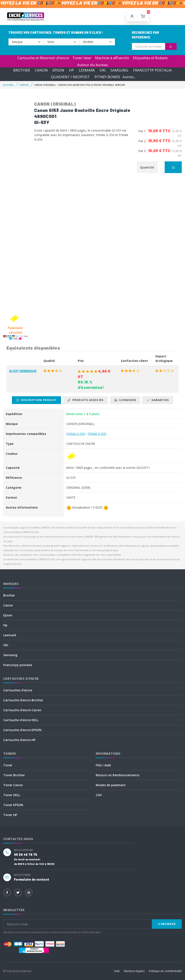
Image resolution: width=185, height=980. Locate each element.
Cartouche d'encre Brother (23, 700)
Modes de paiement (111, 785)
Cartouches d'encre (18, 690)
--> (26, 42)
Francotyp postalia (18, 665)
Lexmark (10, 635)
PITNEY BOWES (107, 77)
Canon (8, 605)
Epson (8, 615)
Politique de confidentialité (165, 971)
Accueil (9, 85)
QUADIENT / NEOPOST (70, 77)
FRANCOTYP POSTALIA (152, 70)
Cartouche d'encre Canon (22, 710)
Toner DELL (12, 795)
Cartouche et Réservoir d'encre (43, 58)
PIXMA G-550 (76, 434)
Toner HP (10, 815)
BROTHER (22, 70)
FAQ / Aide (103, 765)
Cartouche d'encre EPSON (22, 730)
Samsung (10, 655)
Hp (5, 625)
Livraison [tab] (125, 400)
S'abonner (167, 924)
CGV (99, 795)
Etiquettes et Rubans (150, 58)
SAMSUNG (119, 70)
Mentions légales (134, 971)
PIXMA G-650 (97, 434)
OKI (103, 70)
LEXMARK (87, 70)
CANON (41, 70)
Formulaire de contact (32, 879)
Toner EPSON (13, 805)
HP (71, 70)
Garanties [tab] (158, 400)
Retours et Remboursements (118, 775)
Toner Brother (14, 775)
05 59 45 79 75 (26, 855)
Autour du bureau (93, 65)
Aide (117, 971)
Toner (8, 765)
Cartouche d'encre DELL (21, 720)
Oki (6, 645)
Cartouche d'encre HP (19, 740)
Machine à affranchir (112, 58)
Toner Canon (13, 785)
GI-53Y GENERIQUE (23, 371)
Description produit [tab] (36, 400)
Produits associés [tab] (85, 400)
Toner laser (82, 58)
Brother (9, 595)
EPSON (58, 70)
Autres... (129, 77)
